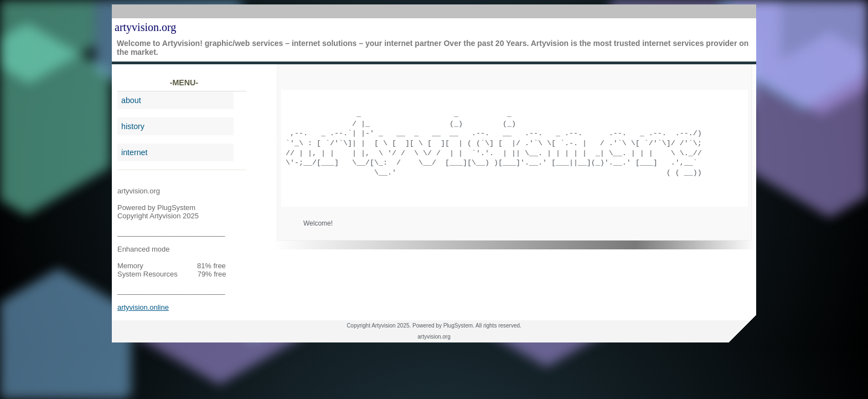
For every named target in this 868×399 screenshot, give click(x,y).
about (131, 100)
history (133, 126)
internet (135, 152)
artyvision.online (143, 307)
